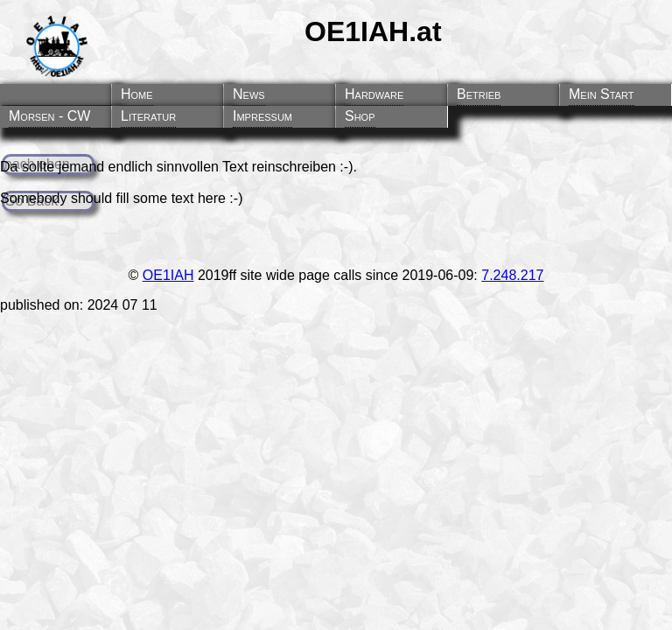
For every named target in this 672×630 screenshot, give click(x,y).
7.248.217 (512, 275)
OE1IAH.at (373, 31)
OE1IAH (168, 275)
